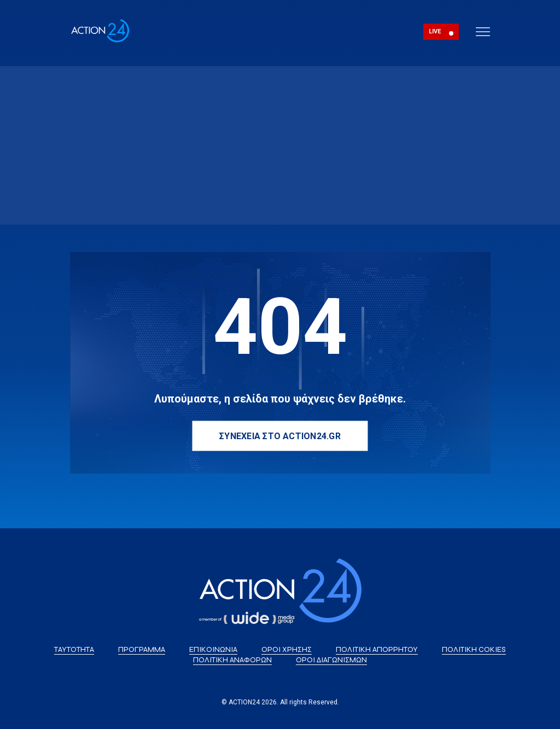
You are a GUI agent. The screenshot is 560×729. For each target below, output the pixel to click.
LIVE (435, 31)
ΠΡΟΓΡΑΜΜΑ (142, 649)
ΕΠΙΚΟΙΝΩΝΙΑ (213, 649)
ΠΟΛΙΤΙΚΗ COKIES (474, 649)
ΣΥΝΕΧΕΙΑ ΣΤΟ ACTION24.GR (280, 436)
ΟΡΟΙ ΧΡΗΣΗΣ (287, 649)
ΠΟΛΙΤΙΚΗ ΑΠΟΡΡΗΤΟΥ (377, 649)
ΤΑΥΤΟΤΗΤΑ (74, 649)
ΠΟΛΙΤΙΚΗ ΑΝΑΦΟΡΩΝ (232, 660)
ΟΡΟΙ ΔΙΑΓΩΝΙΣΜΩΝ (331, 660)
